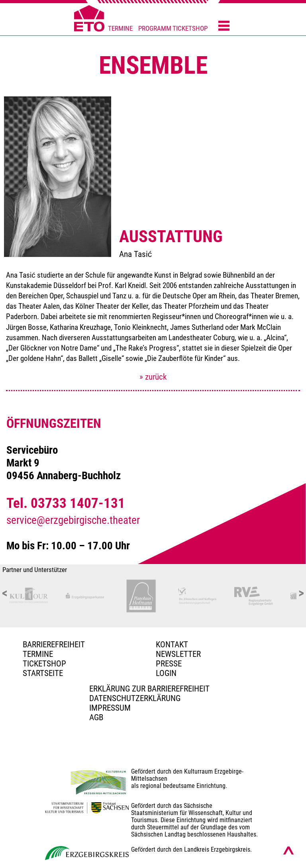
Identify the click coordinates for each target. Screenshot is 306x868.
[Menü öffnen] (224, 26)
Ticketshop (44, 664)
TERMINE (120, 28)
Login (166, 673)
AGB (96, 717)
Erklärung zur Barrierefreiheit (149, 689)
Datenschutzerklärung (135, 698)
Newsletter (178, 654)
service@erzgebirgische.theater (73, 520)
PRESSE (169, 664)
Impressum (110, 708)
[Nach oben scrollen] (288, 850)
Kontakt (172, 645)
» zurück (153, 377)
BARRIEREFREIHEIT (54, 645)
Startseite (43, 673)
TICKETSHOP (190, 28)
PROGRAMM (155, 28)
